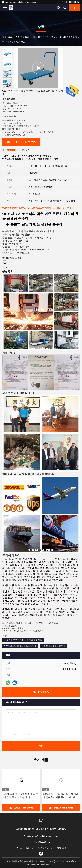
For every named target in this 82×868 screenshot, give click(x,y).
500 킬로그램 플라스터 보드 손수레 (20, 646)
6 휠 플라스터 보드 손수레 (53, 646)
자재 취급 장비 (22, 37)
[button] (8, 87)
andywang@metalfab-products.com (20, 2)
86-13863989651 (71, 2)
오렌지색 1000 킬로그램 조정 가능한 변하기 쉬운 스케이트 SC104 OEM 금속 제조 (21, 796)
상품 (10, 37)
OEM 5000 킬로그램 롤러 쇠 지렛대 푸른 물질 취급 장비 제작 (60, 796)
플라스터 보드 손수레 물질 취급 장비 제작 (23, 640)
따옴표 (74, 8)
